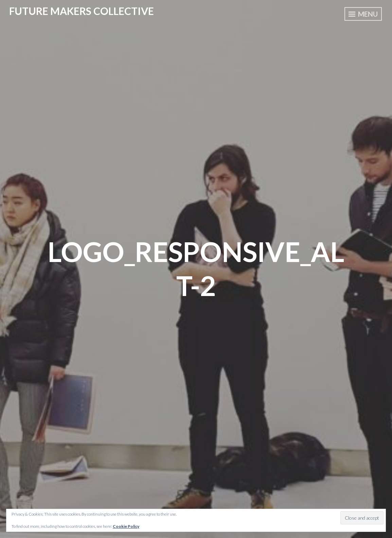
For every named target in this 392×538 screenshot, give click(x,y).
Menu (363, 14)
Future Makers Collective (82, 11)
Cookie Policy (126, 526)
